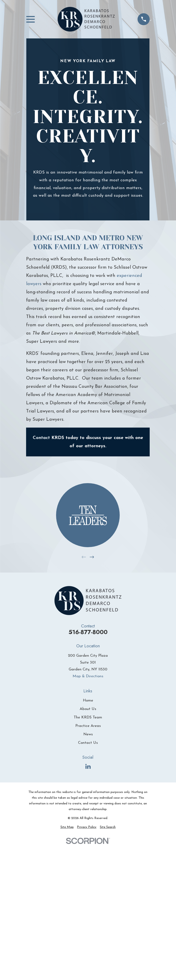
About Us (88, 709)
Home (88, 700)
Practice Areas (88, 726)
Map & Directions (88, 676)
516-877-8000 (88, 632)
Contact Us (88, 743)
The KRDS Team (88, 717)
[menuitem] (67, 827)
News (88, 734)
